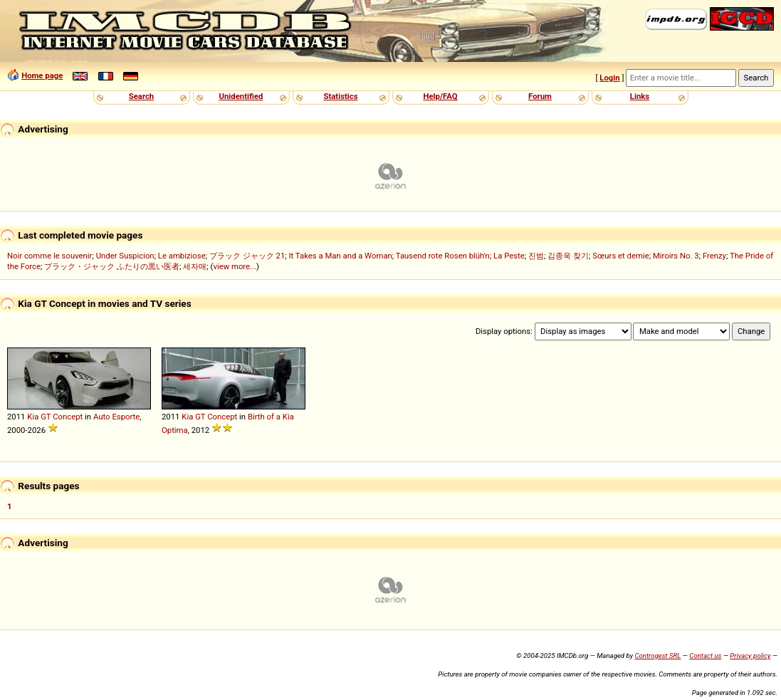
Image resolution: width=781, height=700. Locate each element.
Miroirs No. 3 (676, 256)
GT (46, 417)
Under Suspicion (125, 256)
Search (141, 96)
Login (609, 78)
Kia (33, 417)
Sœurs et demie (620, 256)
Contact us (705, 655)
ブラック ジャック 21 (247, 256)
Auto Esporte (116, 417)
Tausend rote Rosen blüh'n (443, 256)
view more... (235, 266)
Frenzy (714, 256)
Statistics (340, 96)
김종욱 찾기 (568, 256)
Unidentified (241, 96)
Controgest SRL (657, 655)
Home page (42, 75)
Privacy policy (750, 655)
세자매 (195, 266)
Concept (68, 417)
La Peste (509, 256)
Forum (540, 96)
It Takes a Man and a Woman (340, 256)
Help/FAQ (440, 96)
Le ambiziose (182, 256)
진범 (536, 256)
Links (640, 96)
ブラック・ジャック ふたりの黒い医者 (112, 266)
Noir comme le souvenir (49, 256)
